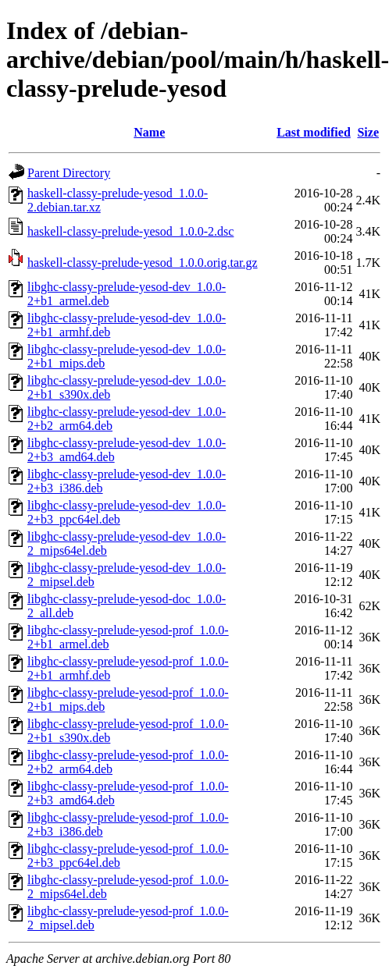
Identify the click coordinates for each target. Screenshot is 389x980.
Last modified (314, 132)
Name (149, 132)
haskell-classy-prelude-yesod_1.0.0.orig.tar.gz (143, 263)
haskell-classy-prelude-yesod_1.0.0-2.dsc (130, 231)
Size (368, 132)
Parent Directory (69, 173)
